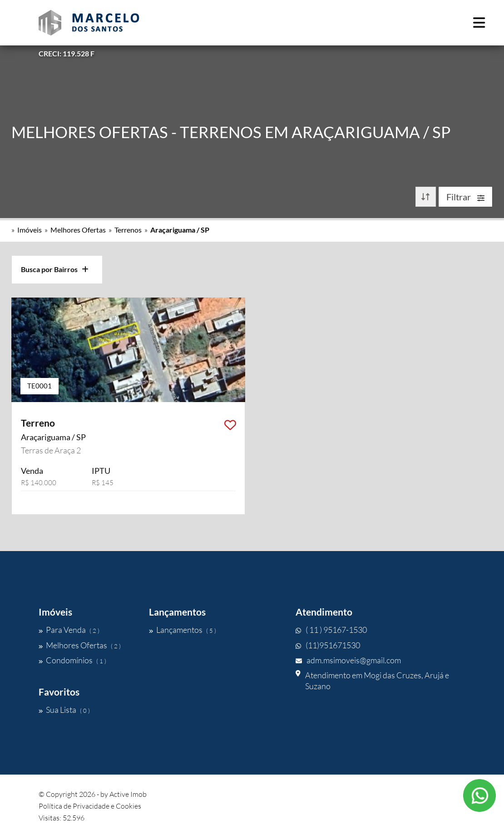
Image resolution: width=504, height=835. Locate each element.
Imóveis (30, 230)
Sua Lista (64, 710)
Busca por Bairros (55, 269)
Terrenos (128, 230)
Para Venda (69, 630)
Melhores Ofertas (78, 230)
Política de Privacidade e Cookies (90, 806)
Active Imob (128, 794)
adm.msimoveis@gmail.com (348, 660)
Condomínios (72, 660)
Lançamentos (183, 630)
